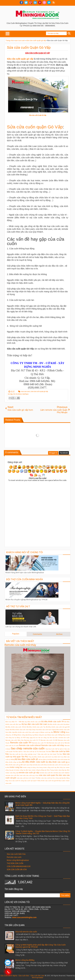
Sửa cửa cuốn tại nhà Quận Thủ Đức (50, 754)
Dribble (44, 3)
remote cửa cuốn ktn (46, 773)
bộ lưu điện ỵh (43, 759)
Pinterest (40, 3)
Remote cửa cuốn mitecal (30, 745)
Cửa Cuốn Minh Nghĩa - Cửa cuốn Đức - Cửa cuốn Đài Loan (22, 976)
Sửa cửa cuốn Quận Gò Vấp (29, 48)
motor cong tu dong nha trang (33, 767)
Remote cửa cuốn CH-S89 (49, 740)
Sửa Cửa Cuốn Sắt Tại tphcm (55, 749)
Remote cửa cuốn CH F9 (32, 740)
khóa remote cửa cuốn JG (52, 765)
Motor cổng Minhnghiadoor (18, 860)
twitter (26, 3)
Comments (37, 634)
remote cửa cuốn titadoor (61, 773)
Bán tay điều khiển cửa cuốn (32, 722)
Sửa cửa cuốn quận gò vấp (20, 59)
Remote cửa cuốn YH (21, 743)
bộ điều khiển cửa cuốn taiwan (58, 759)
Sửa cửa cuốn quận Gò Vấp (35, 127)
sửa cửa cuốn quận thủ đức (51, 775)
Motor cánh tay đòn (47, 732)
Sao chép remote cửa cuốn (28, 748)
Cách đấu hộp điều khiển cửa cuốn (17, 732)
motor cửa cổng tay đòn (62, 770)
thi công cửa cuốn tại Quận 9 (28, 781)
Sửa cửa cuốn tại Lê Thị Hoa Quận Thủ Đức (37, 752)
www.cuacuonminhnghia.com (24, 917)
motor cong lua (16, 767)
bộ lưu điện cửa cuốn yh (26, 759)
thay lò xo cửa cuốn (12, 781)
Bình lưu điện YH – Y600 (14, 722)
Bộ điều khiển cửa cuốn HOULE (16, 727)
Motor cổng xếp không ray (26, 735)
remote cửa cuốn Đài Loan (14, 775)
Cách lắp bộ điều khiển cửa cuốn (59, 730)
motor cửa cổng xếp (12, 773)
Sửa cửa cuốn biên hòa (16, 854)
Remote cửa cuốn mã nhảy (20, 645)
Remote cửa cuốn (14, 857)
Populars (16, 634)
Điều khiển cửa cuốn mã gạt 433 (48, 781)
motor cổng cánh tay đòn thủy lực (54, 767)
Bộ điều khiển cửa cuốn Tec (36, 727)
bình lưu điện (53, 757)
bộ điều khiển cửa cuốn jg (57, 762)
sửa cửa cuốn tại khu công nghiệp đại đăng (55, 778)
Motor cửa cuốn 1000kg (55, 735)
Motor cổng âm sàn (41, 735)
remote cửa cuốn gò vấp (29, 773)
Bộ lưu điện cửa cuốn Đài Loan (34, 724)
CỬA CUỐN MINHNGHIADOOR (19, 866)
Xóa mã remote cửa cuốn (26, 932)
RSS (54, 3)
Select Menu (8, 34)
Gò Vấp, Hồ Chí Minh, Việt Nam (18, 394)
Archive (59, 634)
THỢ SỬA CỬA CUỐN (15, 863)
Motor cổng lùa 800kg (25, 960)
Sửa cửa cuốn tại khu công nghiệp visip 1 (23, 754)
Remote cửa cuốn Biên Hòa (14, 740)
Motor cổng (59, 732)
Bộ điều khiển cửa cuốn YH (53, 722)
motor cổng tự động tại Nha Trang (43, 770)
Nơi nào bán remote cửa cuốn (60, 738)
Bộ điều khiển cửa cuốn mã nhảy (21, 730)
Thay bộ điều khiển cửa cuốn (38, 757)
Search (69, 33)
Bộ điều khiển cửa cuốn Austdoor (59, 724)
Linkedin (35, 3)
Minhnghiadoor (38, 978)
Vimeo (49, 3)
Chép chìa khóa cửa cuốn (40, 730)
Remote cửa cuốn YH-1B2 (40, 743)
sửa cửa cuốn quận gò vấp (39, 391)
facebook (21, 3)
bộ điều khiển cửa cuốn (34, 762)
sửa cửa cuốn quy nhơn (31, 775)
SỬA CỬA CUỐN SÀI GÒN (17, 870)
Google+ (31, 3)
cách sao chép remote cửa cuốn (33, 765)
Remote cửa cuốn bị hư (57, 743)
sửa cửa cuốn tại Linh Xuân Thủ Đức (29, 778)
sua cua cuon (25, 391)
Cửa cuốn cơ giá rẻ (34, 732)
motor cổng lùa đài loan (23, 770)
